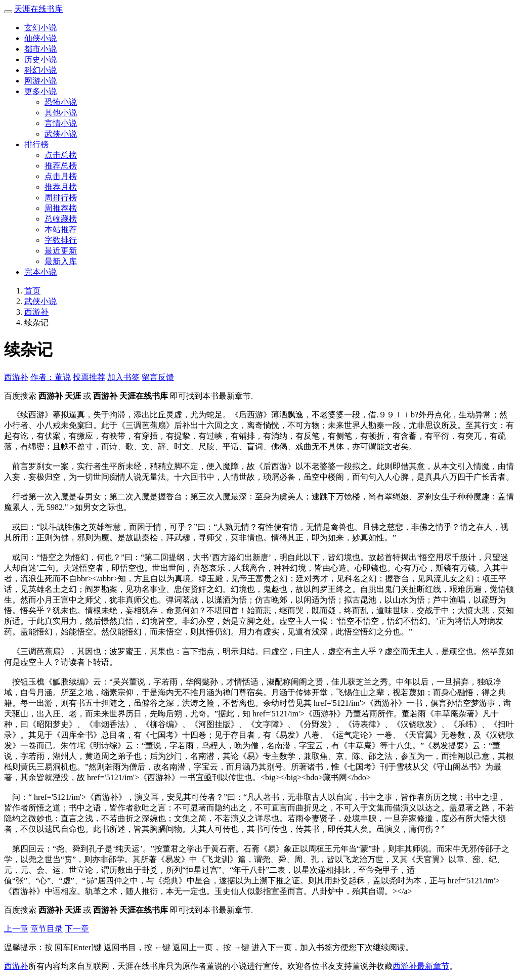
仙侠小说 (40, 38)
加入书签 (123, 377)
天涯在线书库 (38, 9)
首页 (32, 291)
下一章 (77, 929)
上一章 (16, 929)
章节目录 (47, 929)
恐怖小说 (61, 102)
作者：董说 (51, 377)
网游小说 (40, 81)
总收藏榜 (61, 219)
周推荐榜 (61, 208)
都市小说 (40, 49)
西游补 (36, 312)
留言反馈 (158, 377)
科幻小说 (40, 70)
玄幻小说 (40, 28)
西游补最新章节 (421, 966)
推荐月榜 (61, 187)
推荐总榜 (61, 166)
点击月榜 (61, 176)
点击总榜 (61, 155)
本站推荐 (61, 229)
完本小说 (40, 272)
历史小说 (40, 59)
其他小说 (61, 113)
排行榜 (36, 144)
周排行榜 (61, 198)
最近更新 (61, 251)
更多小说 (40, 91)
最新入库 (61, 261)
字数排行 (61, 240)
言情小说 (61, 123)
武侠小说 (61, 134)
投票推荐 (89, 377)
